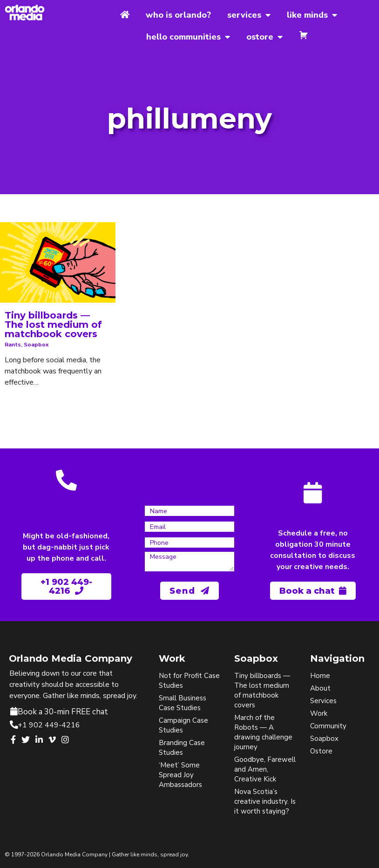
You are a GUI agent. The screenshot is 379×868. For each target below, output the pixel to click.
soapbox (36, 345)
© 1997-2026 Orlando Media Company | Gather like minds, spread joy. (97, 854)
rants (13, 345)
